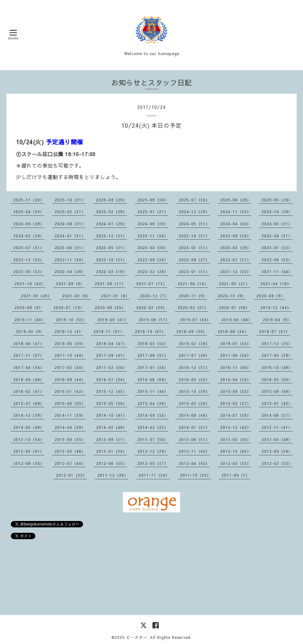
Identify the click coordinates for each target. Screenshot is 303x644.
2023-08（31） (277, 236)
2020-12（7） (154, 296)
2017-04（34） (29, 367)
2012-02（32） (277, 463)
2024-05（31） (194, 224)
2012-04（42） (194, 463)
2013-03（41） (29, 451)
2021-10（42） (30, 284)
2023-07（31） (29, 248)
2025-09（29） (112, 200)
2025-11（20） (29, 200)
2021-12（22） (236, 271)
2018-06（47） (29, 344)
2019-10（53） (71, 320)
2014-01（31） (194, 427)
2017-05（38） (277, 355)
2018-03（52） (153, 344)
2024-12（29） (194, 212)
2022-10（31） (112, 260)
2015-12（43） (112, 391)
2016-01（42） (70, 391)
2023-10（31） (194, 236)
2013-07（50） (153, 439)
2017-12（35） (277, 344)
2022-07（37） (236, 260)
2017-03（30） (70, 367)
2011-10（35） (196, 475)
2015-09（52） (236, 391)
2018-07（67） (275, 331)
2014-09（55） (153, 415)
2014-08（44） (194, 415)
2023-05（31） (112, 248)
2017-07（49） (194, 355)
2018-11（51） (109, 331)
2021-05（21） (234, 284)
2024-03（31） (277, 224)
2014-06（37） (277, 415)
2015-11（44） (153, 391)
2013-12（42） (236, 427)
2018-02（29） (194, 344)
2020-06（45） (110, 308)
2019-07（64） (196, 320)
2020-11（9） (193, 296)
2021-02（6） (77, 296)
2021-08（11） (110, 284)
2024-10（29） (277, 212)
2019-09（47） (113, 320)
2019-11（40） (30, 320)
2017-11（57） (29, 355)
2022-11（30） (70, 260)
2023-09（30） (236, 236)
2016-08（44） (70, 380)
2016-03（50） (277, 380)
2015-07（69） (29, 403)
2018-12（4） (69, 331)
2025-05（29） (277, 200)
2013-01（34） (112, 451)
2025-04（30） (29, 212)
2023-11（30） (153, 236)
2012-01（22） (71, 475)
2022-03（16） (112, 271)
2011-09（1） (236, 475)
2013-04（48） (277, 439)
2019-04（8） (277, 320)
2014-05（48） (29, 427)
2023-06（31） (70, 248)
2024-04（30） (236, 224)
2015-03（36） (194, 403)
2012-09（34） (277, 451)
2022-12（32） (29, 260)
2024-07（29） (112, 224)
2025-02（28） (112, 212)
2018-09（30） (192, 331)
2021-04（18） (276, 284)
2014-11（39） (70, 415)
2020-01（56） (234, 308)
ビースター (137, 637)
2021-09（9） (70, 284)
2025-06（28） (236, 200)
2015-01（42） (277, 403)
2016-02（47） (29, 391)
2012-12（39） (153, 451)
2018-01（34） (236, 344)
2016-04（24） (236, 380)
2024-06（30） (153, 224)
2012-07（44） (70, 463)
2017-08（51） (153, 355)
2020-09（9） (271, 296)
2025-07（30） (194, 200)
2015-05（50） (112, 403)
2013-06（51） (194, 439)
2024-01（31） (70, 236)
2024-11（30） (236, 212)
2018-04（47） (112, 344)
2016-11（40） (236, 367)
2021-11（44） (277, 271)
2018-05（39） (70, 344)
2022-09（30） (153, 260)
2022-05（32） (29, 271)
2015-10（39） (194, 391)
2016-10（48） (277, 367)
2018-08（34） (233, 331)
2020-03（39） (152, 308)
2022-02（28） (153, 271)
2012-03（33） (236, 463)
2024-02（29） (29, 236)
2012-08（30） (29, 463)
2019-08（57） (154, 320)
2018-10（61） (150, 331)
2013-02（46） (70, 451)
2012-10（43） (236, 451)
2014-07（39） (236, 415)
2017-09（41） (112, 355)
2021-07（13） (152, 284)
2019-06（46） (237, 320)
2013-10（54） (29, 439)
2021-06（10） (193, 284)
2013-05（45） (236, 439)
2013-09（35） (70, 439)
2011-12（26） (113, 475)
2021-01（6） (115, 296)
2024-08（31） (70, 224)
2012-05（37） (153, 463)
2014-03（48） (112, 427)
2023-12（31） (112, 236)
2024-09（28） (29, 224)
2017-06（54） (236, 355)
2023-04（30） (153, 248)
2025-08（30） (153, 200)
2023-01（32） (277, 248)
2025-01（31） (153, 212)
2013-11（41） (277, 427)
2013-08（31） (112, 439)
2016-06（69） (153, 380)
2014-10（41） (112, 415)
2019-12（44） (276, 308)
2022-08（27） (194, 260)
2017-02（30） (112, 367)
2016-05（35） (194, 380)
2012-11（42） (194, 451)
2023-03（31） (194, 248)
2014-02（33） (153, 427)
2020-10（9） (232, 296)
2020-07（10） (69, 308)
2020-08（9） (29, 308)
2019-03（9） (30, 331)
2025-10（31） (70, 200)
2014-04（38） (70, 427)
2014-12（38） (29, 415)
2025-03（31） (70, 212)
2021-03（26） (36, 296)
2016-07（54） (112, 380)
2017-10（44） (70, 355)
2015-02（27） (236, 403)
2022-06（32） (277, 260)
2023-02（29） (236, 248)
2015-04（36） (153, 403)
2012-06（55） (112, 463)
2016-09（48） (29, 380)
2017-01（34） (153, 367)
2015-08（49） (277, 391)
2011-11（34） (154, 475)
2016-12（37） (194, 367)
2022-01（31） (194, 271)
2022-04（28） (70, 271)
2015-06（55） (70, 403)
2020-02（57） (193, 308)
